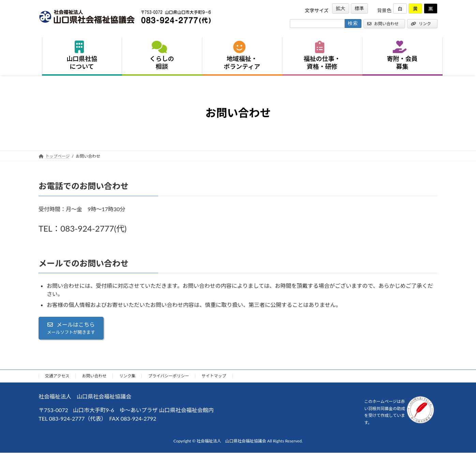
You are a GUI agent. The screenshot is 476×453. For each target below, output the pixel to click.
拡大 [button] (341, 8)
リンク (421, 24)
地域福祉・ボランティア (242, 56)
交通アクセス (57, 376)
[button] (71, 328)
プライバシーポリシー (168, 376)
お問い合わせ (383, 24)
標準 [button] (359, 8)
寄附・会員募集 (402, 56)
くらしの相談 (162, 56)
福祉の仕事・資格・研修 (322, 56)
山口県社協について (82, 56)
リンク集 (127, 376)
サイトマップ (214, 376)
